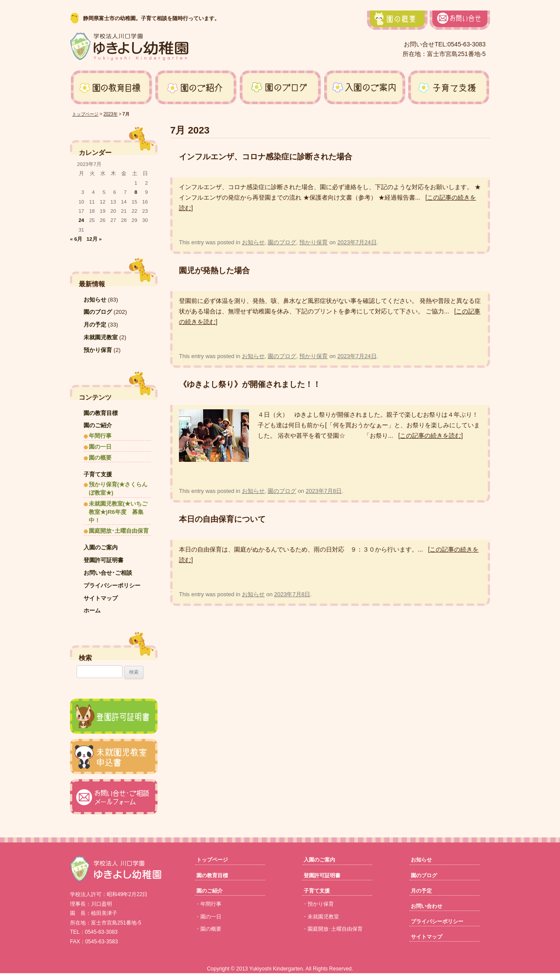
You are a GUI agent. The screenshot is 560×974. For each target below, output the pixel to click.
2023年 (110, 114)
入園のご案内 (101, 547)
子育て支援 (98, 474)
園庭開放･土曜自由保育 (119, 531)
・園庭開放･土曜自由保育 (332, 929)
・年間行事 (208, 904)
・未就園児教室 (321, 917)
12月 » (94, 239)
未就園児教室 (101, 337)
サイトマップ (101, 598)
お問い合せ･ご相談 (108, 573)
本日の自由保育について (222, 519)
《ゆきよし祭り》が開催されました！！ (250, 384)
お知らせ (253, 242)
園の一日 (100, 447)
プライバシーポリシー (112, 585)
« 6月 (76, 239)
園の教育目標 (101, 413)
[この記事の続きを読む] (430, 436)
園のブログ (282, 242)
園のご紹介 (98, 425)
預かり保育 (313, 242)
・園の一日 (208, 917)
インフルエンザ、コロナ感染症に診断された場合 (266, 157)
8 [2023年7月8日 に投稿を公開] (136, 192)
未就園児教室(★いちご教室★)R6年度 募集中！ (118, 512)
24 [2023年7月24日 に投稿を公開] (81, 220)
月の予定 (95, 325)
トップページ (85, 114)
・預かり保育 (318, 904)
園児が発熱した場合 (214, 271)
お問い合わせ (427, 906)
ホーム (92, 610)
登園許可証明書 (103, 560)
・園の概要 (208, 929)
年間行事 (100, 436)
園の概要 (100, 458)
